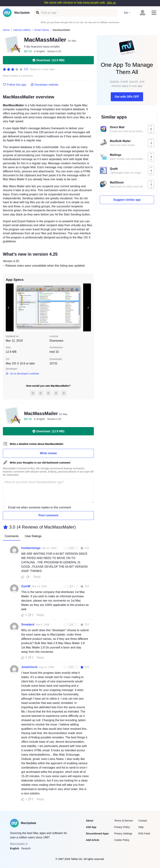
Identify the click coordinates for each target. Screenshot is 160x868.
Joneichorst (29, 667)
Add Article (93, 840)
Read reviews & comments (18, 76)
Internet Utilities (22, 30)
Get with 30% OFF (127, 97)
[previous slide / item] (8, 307)
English (15, 848)
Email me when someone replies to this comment (40, 507)
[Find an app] (37, 13)
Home (6, 30)
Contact (143, 821)
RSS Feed (144, 834)
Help (141, 827)
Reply (37, 577)
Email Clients (42, 30)
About (90, 821)
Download (48, 60)
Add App (91, 827)
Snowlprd (28, 624)
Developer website (44, 85)
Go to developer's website (22, 374)
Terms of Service (124, 821)
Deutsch (26, 848)
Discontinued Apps (97, 834)
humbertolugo (31, 548)
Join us (111, 3)
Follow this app (15, 85)
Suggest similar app (127, 200)
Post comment (48, 515)
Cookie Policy (122, 840)
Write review (48, 453)
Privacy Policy (122, 827)
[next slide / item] (88, 307)
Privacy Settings (123, 834)
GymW (26, 586)
